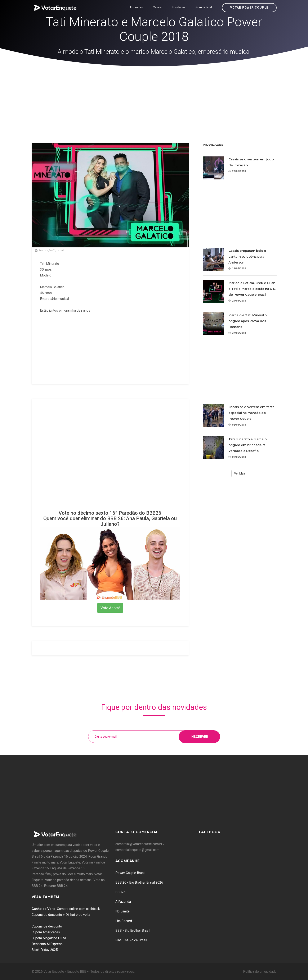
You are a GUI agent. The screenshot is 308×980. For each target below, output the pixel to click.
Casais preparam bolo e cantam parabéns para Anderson (247, 257)
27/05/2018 (237, 333)
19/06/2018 (237, 268)
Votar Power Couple (249, 8)
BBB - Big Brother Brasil (133, 931)
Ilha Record (124, 921)
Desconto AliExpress (47, 944)
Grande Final (204, 7)
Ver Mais (240, 473)
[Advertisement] (154, 98)
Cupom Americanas (46, 932)
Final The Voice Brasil (131, 940)
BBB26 (120, 892)
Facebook (210, 832)
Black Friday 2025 (45, 950)
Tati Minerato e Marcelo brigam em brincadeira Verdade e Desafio (247, 445)
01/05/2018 (237, 457)
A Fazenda (123, 902)
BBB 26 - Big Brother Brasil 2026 (139, 882)
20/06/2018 (237, 171)
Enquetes (137, 7)
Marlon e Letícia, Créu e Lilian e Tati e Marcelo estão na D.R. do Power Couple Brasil (252, 289)
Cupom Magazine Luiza (49, 938)
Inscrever (199, 736)
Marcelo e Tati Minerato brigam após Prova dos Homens (247, 321)
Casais (157, 7)
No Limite (122, 911)
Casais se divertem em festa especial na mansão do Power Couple (251, 413)
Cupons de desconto (47, 926)
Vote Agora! (110, 608)
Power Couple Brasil (130, 873)
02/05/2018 (237, 425)
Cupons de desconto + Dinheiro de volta (61, 915)
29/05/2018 (237, 301)
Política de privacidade (260, 972)
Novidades (179, 7)
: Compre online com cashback (66, 909)
